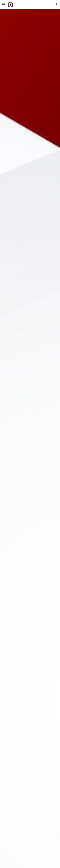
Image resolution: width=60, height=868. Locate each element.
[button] (4, 4)
